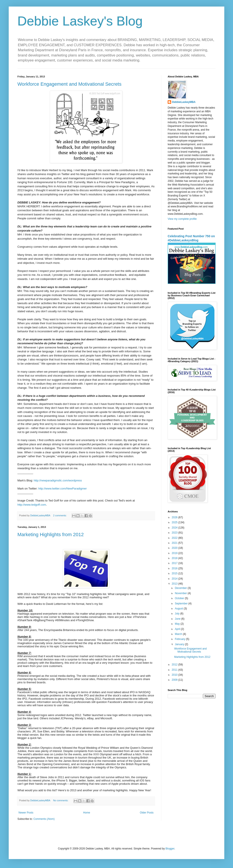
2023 (175, 533)
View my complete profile (182, 219)
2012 (175, 665)
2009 (175, 680)
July (178, 614)
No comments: (61, 800)
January (180, 644)
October (180, 598)
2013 (175, 584)
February (180, 639)
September (182, 604)
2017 (175, 563)
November (181, 593)
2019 (175, 553)
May (178, 624)
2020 (175, 548)
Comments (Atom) (44, 819)
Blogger (170, 849)
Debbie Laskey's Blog (80, 21)
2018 (175, 558)
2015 (175, 573)
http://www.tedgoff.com (32, 505)
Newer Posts (26, 813)
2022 (175, 538)
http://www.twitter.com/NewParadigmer (63, 489)
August (179, 609)
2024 (175, 528)
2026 (175, 517)
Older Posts (147, 813)
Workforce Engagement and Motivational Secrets (69, 84)
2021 (175, 543)
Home (87, 813)
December (181, 588)
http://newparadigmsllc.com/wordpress (58, 480)
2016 (175, 568)
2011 (175, 670)
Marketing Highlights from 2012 (51, 535)
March (179, 634)
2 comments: (60, 515)
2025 (175, 522)
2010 (175, 675)
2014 (175, 579)
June (178, 619)
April (178, 629)
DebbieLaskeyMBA (184, 102)
